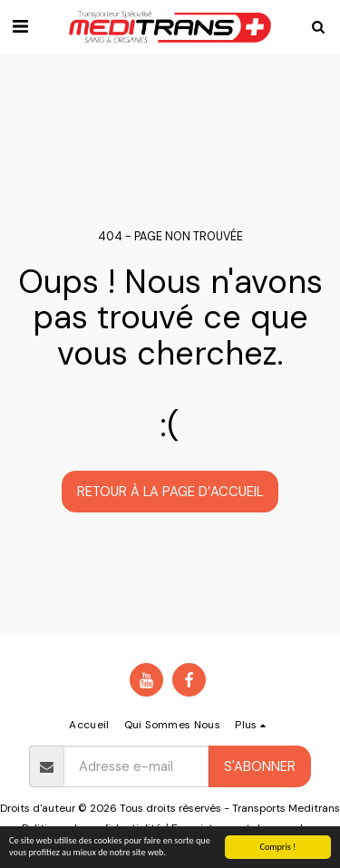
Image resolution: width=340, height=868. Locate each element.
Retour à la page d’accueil (170, 492)
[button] (20, 26)
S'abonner (260, 766)
